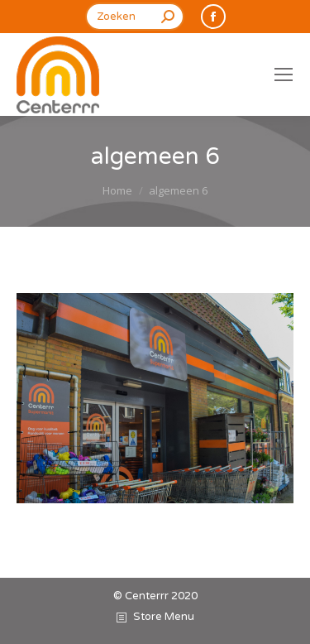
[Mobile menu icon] (284, 74)
